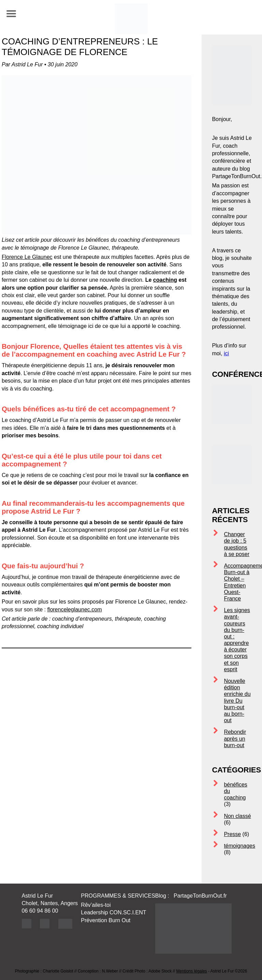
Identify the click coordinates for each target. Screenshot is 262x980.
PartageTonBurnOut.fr (201, 896)
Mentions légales (192, 971)
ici (226, 353)
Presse (232, 834)
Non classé (237, 816)
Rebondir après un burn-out (235, 738)
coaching (165, 280)
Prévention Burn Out (106, 920)
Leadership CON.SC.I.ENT (113, 912)
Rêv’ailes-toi (96, 905)
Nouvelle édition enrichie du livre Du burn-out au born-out (237, 701)
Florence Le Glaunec (27, 257)
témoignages (239, 846)
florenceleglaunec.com (74, 610)
